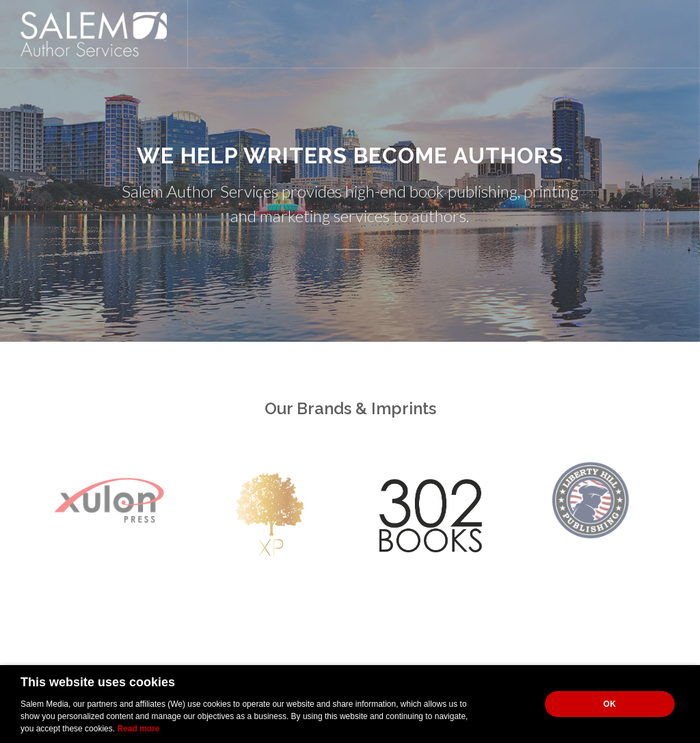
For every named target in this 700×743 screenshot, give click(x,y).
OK (610, 704)
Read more (138, 729)
